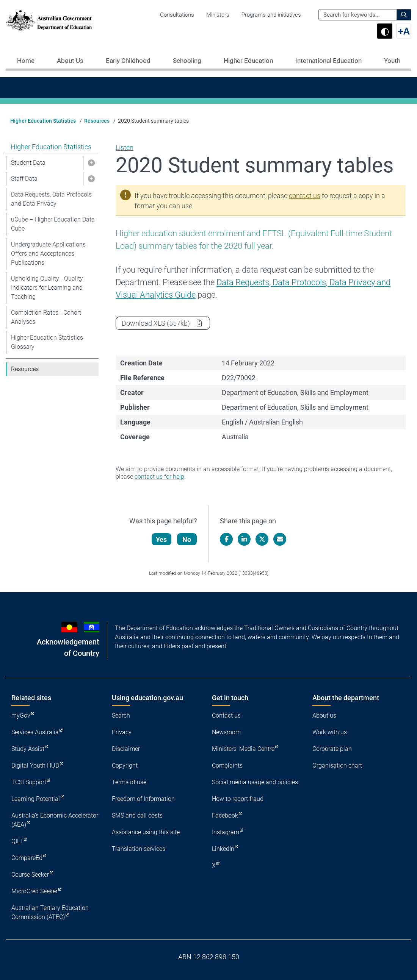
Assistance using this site (146, 832)
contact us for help (159, 477)
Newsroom (226, 732)
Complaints (227, 765)
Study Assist (28, 749)
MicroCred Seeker (34, 891)
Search (121, 715)
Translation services (139, 849)
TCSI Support (29, 782)
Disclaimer (126, 749)
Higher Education (248, 61)
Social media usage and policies (255, 782)
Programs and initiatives (271, 15)
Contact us (226, 715)
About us (324, 715)
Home (26, 61)
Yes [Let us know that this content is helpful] (162, 539)
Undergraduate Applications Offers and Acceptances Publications (48, 254)
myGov (21, 715)
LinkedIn (223, 849)
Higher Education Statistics (43, 121)
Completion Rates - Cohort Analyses (46, 317)
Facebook (225, 815)
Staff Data (24, 179)
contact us (305, 196)
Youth (392, 61)
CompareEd (27, 858)
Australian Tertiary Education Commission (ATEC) (50, 912)
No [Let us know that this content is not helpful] (187, 539)
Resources (97, 121)
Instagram (226, 832)
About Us (70, 61)
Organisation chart (337, 765)
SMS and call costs (137, 815)
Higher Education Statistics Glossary (47, 342)
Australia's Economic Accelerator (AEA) (55, 820)
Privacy (122, 732)
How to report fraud (238, 799)
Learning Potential (36, 799)
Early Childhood (128, 61)
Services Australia (35, 732)
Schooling (187, 61)
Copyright (125, 765)
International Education (328, 61)
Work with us (330, 732)
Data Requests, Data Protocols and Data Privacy (51, 199)
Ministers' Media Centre (243, 749)
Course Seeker (30, 875)
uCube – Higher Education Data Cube (53, 224)
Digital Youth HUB (35, 765)
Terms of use (129, 782)
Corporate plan (332, 749)
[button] (91, 163)
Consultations (177, 15)
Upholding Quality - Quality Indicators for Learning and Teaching (47, 288)
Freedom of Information (143, 799)
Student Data (28, 163)
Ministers (218, 15)
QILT (17, 841)
